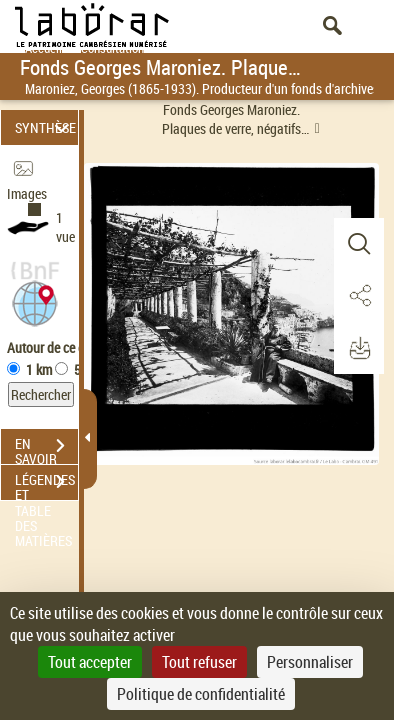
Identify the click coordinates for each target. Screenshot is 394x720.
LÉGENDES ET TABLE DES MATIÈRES (46, 484)
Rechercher (41, 394)
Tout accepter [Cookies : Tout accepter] (90, 662)
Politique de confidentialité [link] (201, 694)
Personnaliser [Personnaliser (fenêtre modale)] (310, 662)
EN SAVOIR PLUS (46, 448)
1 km (39, 369)
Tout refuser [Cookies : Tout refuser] (199, 662)
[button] (35, 301)
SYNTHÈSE (45, 127)
